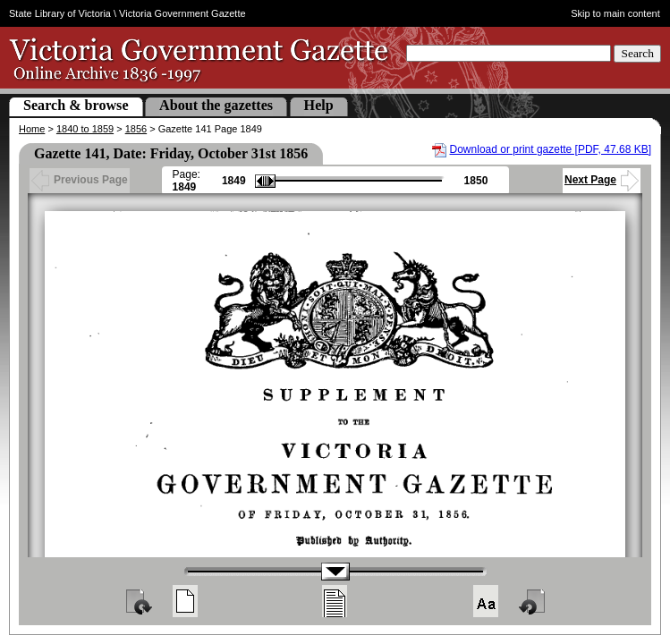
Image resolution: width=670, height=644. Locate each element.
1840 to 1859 (85, 129)
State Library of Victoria (60, 13)
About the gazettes (216, 105)
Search (637, 53)
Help (319, 105)
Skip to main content (615, 13)
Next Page (602, 180)
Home (32, 129)
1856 (136, 129)
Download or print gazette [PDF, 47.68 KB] (551, 149)
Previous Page (80, 180)
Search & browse (76, 105)
